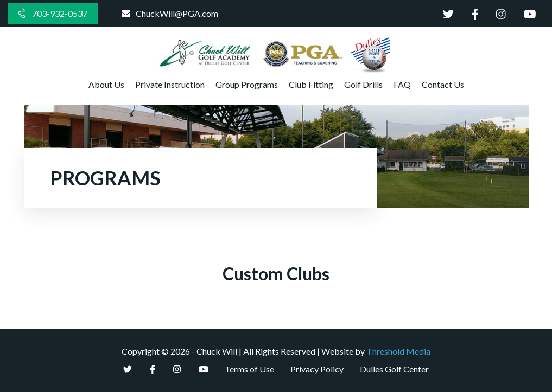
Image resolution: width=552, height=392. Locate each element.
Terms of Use (249, 369)
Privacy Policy (317, 369)
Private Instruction (170, 84)
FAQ (402, 84)
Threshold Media (398, 351)
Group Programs (247, 84)
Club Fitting (311, 84)
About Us (106, 84)
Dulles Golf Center (394, 369)
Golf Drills (363, 84)
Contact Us (443, 84)
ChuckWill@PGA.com (170, 13)
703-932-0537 (52, 13)
